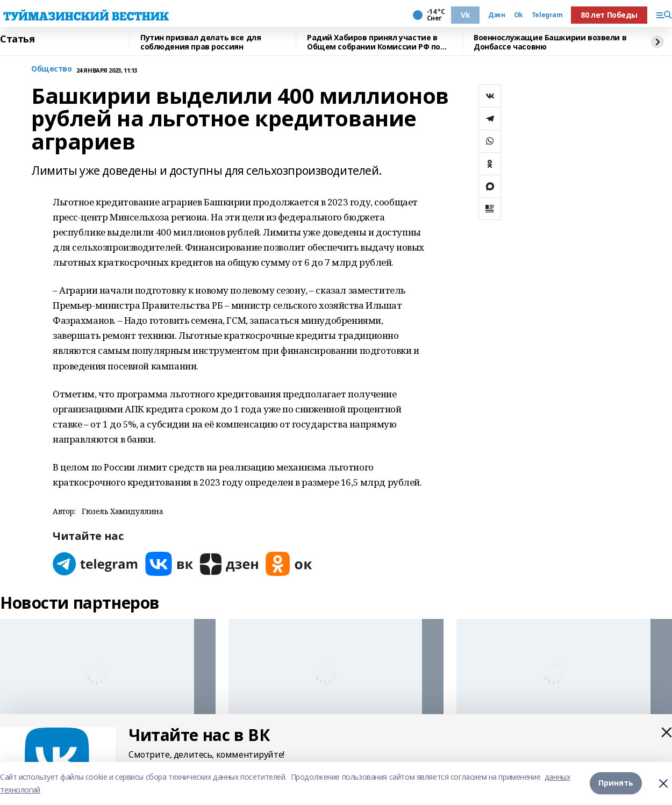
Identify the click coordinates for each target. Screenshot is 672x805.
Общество (52, 69)
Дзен (496, 15)
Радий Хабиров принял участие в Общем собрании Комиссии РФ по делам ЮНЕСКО (374, 42)
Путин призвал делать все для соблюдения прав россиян (201, 42)
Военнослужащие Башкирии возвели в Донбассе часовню (550, 42)
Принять (616, 783)
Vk (465, 15)
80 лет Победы (609, 15)
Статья (17, 39)
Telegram (547, 15)
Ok (519, 15)
